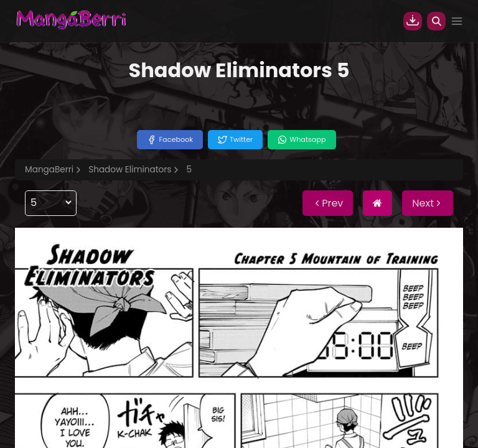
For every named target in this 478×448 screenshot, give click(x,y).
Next (428, 203)
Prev (328, 203)
